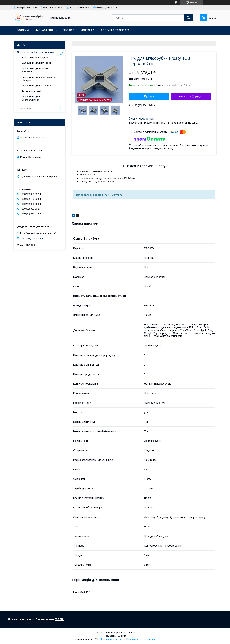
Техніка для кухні (31, 91)
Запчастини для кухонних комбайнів (36, 70)
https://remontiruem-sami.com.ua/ (38, 233)
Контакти (87, 30)
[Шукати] (188, 18)
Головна (23, 30)
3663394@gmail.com (32, 238)
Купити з (191, 97)
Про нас (69, 30)
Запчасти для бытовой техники (36, 52)
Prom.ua (132, 633)
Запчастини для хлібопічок (37, 86)
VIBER (59, 619)
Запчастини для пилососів (37, 63)
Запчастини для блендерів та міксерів (38, 79)
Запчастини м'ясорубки (35, 57)
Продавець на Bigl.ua (115, 636)
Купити (149, 96)
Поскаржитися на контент (113, 639)
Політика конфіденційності (141, 639)
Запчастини (44, 30)
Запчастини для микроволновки (31, 98)
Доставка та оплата (115, 30)
